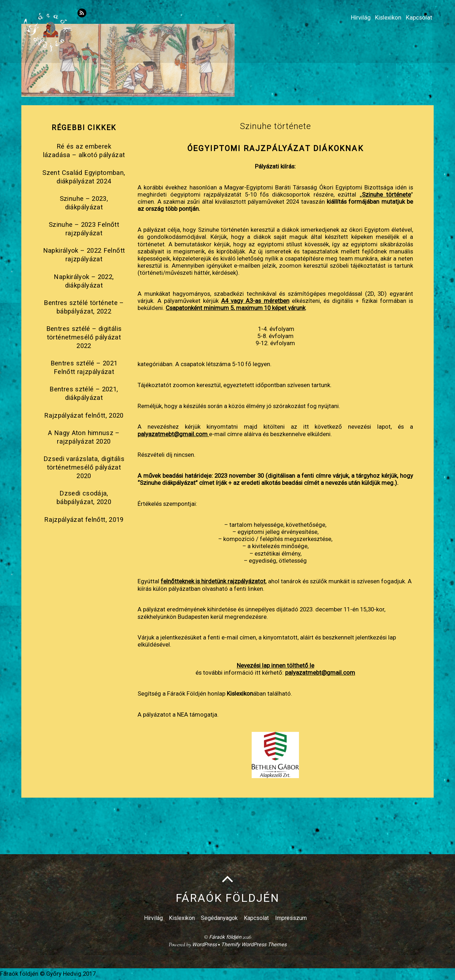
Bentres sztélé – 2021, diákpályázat (84, 394)
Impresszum (291, 919)
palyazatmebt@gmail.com (173, 434)
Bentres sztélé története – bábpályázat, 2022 (84, 307)
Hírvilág (347, 15)
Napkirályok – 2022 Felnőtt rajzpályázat (84, 255)
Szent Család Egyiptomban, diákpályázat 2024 (84, 177)
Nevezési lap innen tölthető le (275, 666)
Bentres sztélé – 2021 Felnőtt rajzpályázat (84, 368)
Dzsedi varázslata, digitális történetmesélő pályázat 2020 (84, 468)
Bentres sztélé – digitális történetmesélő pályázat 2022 (84, 338)
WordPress (204, 945)
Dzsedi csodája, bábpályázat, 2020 (84, 498)
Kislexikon (380, 15)
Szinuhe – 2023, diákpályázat (84, 203)
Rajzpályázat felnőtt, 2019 (84, 520)
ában (246, 694)
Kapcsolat (416, 15)
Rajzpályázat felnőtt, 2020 (84, 416)
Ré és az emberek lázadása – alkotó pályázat (84, 151)
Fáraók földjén (225, 938)
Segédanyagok (219, 919)
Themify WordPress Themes (254, 945)
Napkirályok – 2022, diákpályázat (84, 281)
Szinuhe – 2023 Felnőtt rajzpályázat (84, 229)
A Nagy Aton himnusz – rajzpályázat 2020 (84, 438)
